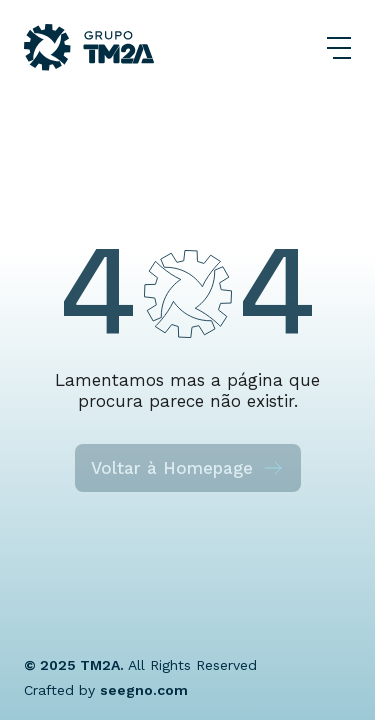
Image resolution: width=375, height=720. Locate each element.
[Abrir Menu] (339, 48)
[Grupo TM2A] (89, 47)
